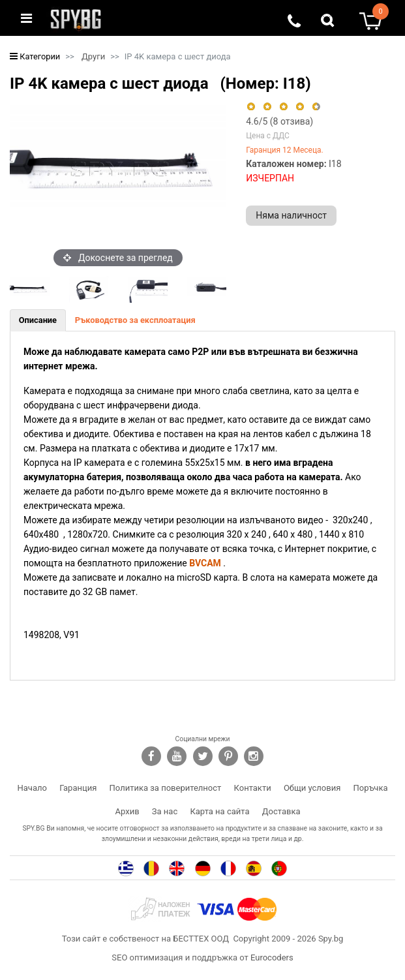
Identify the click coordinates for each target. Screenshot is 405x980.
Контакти (253, 788)
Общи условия (312, 788)
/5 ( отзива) (279, 121)
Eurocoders (272, 957)
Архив (127, 811)
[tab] (38, 320)
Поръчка (371, 788)
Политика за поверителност (166, 788)
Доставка (281, 811)
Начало (32, 788)
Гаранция (78, 788)
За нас (165, 811)
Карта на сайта (219, 811)
